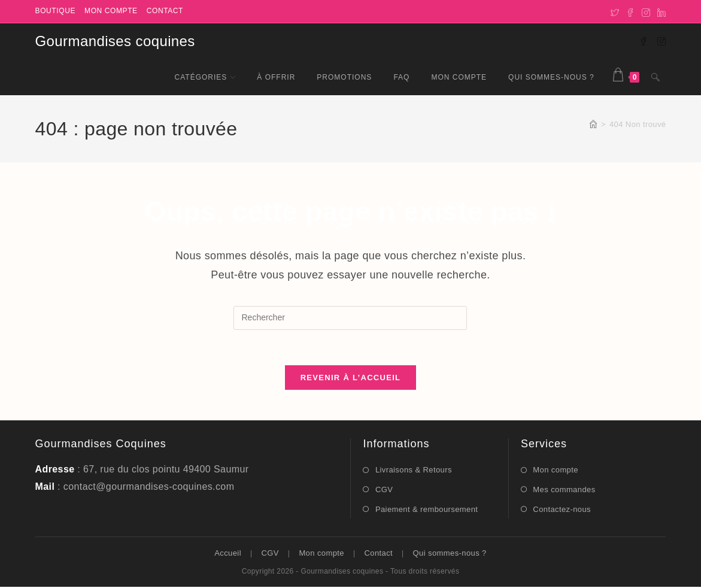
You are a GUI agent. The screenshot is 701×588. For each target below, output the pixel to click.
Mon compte (111, 11)
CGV (384, 490)
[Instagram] (646, 11)
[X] (615, 11)
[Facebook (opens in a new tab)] (644, 41)
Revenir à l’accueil (351, 379)
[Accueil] (593, 124)
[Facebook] (630, 11)
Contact (165, 11)
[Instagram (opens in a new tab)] (661, 41)
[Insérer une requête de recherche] (350, 318)
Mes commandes (564, 490)
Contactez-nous (562, 510)
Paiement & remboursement (427, 510)
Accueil (228, 554)
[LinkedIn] (660, 11)
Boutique (55, 11)
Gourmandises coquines (115, 41)
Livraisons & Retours (414, 471)
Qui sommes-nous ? (450, 554)
